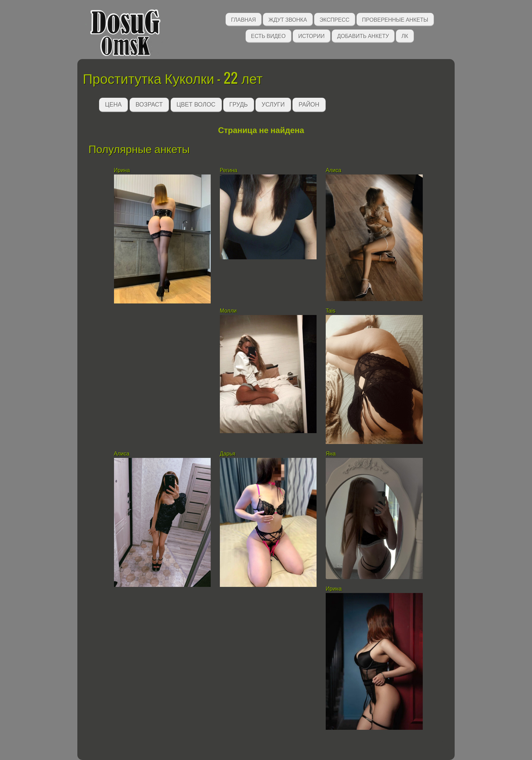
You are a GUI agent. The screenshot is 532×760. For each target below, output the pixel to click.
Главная (243, 19)
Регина (229, 170)
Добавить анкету (363, 35)
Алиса (334, 170)
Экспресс (335, 19)
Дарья (228, 454)
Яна (331, 454)
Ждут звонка (288, 19)
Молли (228, 311)
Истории (311, 35)
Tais (330, 311)
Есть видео (268, 35)
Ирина (122, 170)
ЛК (405, 35)
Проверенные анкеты (395, 19)
